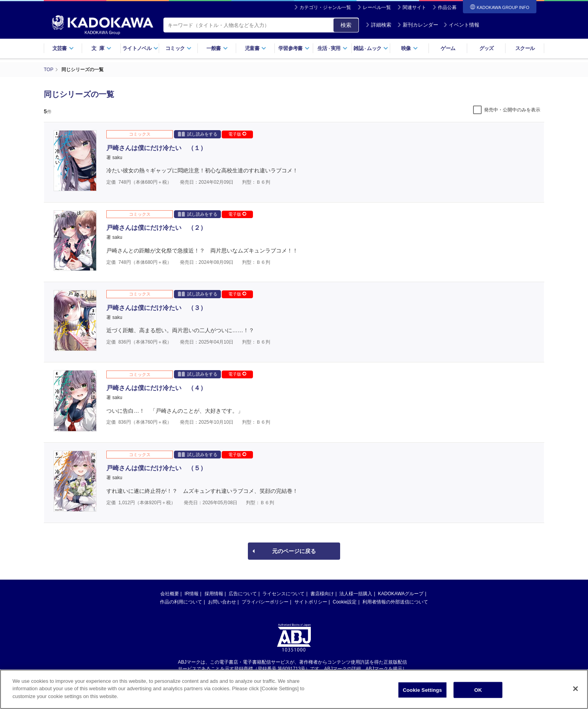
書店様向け (322, 594)
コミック (178, 48)
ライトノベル (140, 48)
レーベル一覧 (377, 7)
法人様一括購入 (356, 594)
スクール (525, 48)
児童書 (255, 48)
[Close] (575, 693)
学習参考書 (294, 48)
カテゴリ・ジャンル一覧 (325, 7)
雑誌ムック (371, 48)
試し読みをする (198, 134)
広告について (243, 594)
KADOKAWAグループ (401, 594)
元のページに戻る (294, 551)
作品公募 (447, 7)
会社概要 (170, 594)
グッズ (487, 48)
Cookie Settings (422, 695)
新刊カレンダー (418, 25)
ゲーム (448, 48)
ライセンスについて (283, 594)
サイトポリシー (311, 602)
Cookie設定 (345, 602)
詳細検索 (378, 25)
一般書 (217, 48)
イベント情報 (461, 25)
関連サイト (414, 7)
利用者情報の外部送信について (395, 602)
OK (478, 695)
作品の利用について (181, 602)
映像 (410, 48)
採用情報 (214, 594)
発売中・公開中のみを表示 (512, 110)
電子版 (237, 134)
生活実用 (333, 48)
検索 (346, 25)
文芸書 (63, 48)
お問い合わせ (222, 602)
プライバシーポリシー (265, 602)
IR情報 (192, 594)
